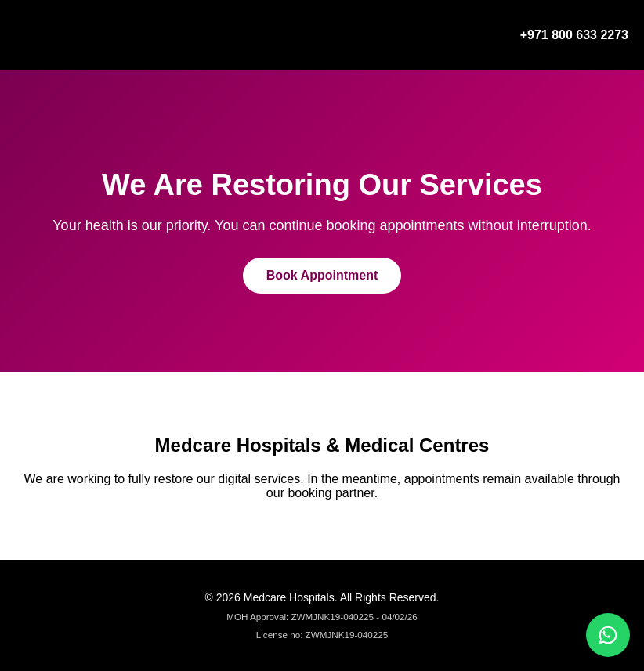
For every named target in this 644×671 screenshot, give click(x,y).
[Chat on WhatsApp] (608, 635)
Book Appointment (322, 275)
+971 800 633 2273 (574, 35)
